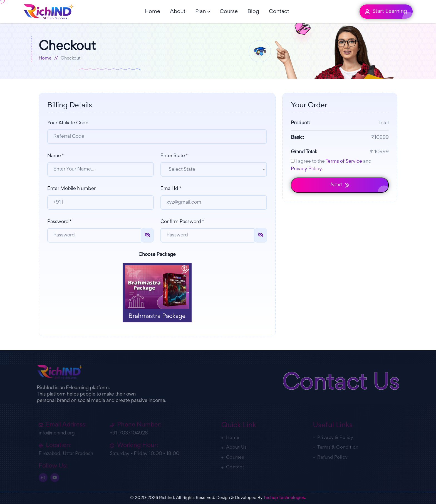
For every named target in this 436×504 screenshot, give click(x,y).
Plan (200, 12)
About (178, 12)
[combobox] (214, 169)
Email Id (171, 189)
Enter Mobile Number (71, 189)
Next (340, 185)
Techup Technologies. (285, 498)
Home (152, 12)
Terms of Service (344, 162)
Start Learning (386, 11)
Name (56, 156)
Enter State (174, 156)
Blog (253, 12)
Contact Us (343, 384)
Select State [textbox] (182, 170)
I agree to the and (331, 165)
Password (60, 222)
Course (229, 12)
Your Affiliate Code (68, 123)
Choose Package (157, 255)
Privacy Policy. (307, 169)
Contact (279, 12)
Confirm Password (182, 222)
